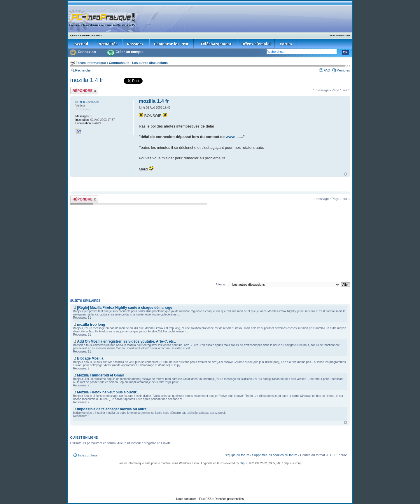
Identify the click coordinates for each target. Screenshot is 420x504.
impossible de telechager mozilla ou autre (112, 409)
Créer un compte (130, 52)
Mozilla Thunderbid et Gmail (100, 375)
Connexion (87, 52)
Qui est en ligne (84, 437)
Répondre (84, 91)
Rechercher (84, 70)
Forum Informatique (91, 63)
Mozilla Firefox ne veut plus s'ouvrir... (108, 392)
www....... (234, 137)
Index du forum (89, 455)
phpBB (244, 463)
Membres (343, 70)
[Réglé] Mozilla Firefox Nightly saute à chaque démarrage (125, 308)
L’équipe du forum (236, 455)
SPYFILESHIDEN (87, 102)
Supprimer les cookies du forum (275, 455)
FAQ (327, 70)
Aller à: (220, 284)
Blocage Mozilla (90, 358)
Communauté (119, 63)
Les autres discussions (150, 63)
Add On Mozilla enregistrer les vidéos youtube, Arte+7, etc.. (126, 341)
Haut (345, 174)
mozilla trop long (91, 325)
